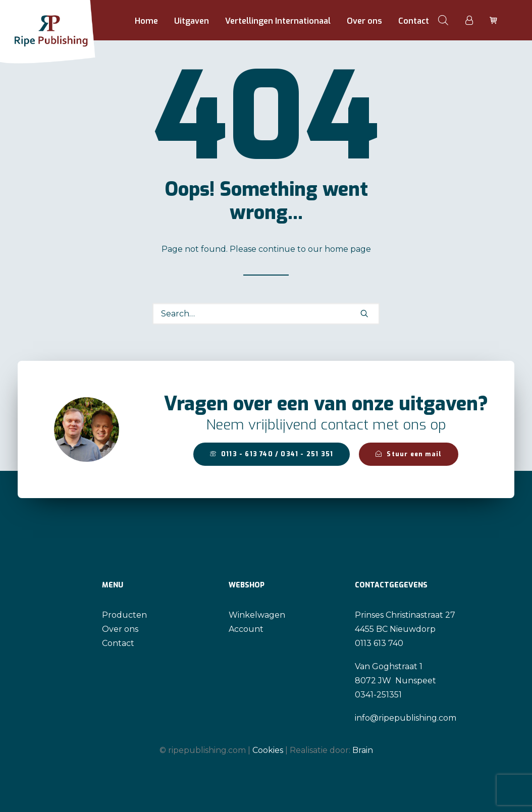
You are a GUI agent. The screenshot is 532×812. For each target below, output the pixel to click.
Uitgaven (192, 21)
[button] (364, 313)
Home (146, 21)
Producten (124, 615)
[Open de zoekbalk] (443, 20)
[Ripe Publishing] (67, 20)
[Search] (266, 314)
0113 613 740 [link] (379, 643)
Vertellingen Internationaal (278, 21)
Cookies (268, 750)
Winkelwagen (257, 615)
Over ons (364, 21)
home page (348, 249)
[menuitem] (146, 21)
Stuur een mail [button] (409, 454)
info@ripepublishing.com (406, 718)
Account (246, 629)
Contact (414, 21)
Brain (363, 750)
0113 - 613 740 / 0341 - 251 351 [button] (272, 454)
